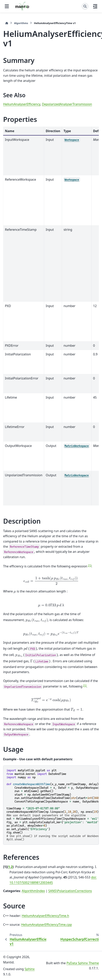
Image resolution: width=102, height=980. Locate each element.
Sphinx (30, 969)
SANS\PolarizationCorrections (70, 891)
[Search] (85, 6)
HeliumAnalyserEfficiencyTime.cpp (46, 925)
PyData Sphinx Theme (83, 963)
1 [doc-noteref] (90, 565)
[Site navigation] (7, 6)
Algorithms (21, 23)
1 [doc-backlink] (9, 867)
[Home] (7, 23)
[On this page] (95, 6)
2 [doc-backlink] (12, 867)
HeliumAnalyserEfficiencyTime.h (45, 916)
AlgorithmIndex (33, 891)
